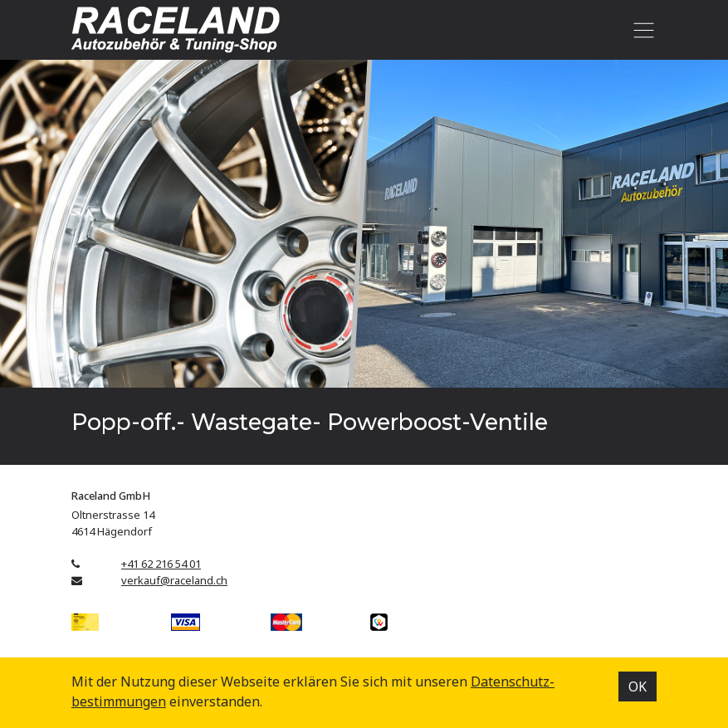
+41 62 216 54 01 (161, 564)
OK (638, 686)
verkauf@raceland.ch (174, 580)
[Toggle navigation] (640, 30)
